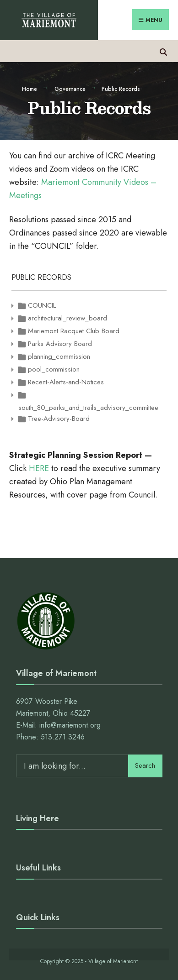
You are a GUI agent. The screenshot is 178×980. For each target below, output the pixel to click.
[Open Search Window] (163, 51)
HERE (39, 468)
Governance (70, 89)
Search (145, 765)
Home (30, 89)
